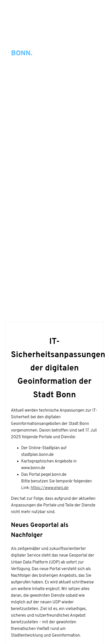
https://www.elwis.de (50, 488)
